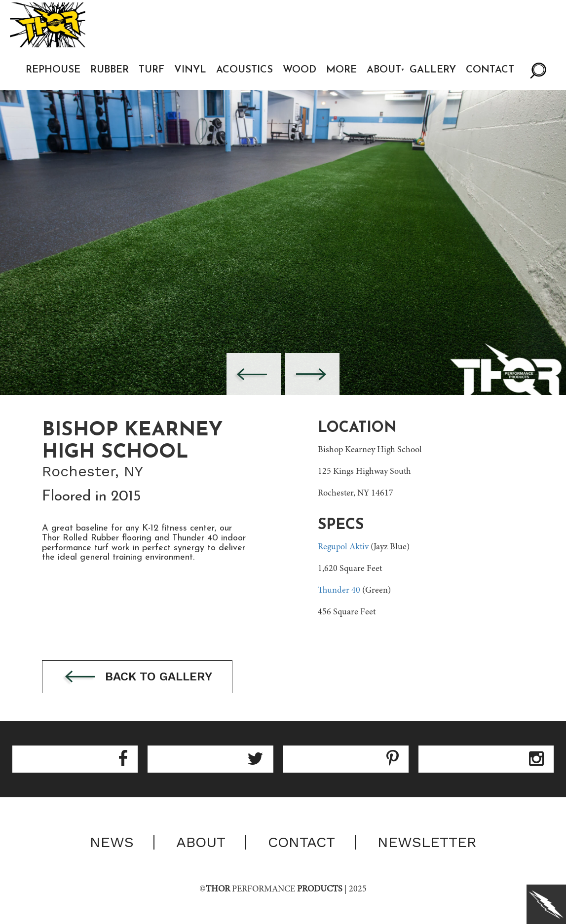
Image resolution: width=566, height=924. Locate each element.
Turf (151, 70)
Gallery (433, 70)
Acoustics (245, 70)
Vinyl (190, 70)
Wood (300, 70)
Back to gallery (137, 677)
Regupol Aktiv (343, 547)
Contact (490, 70)
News (112, 842)
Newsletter (427, 842)
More (341, 70)
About (384, 70)
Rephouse (53, 70)
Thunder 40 (339, 591)
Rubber (110, 70)
